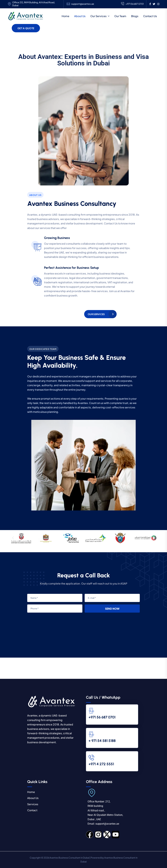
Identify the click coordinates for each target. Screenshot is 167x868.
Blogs (135, 16)
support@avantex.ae (83, 4)
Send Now (112, 609)
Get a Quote (26, 28)
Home (65, 16)
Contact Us (150, 16)
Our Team (120, 16)
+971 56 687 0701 (132, 4)
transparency (121, 385)
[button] (13, 538)
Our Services (98, 16)
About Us (80, 16)
